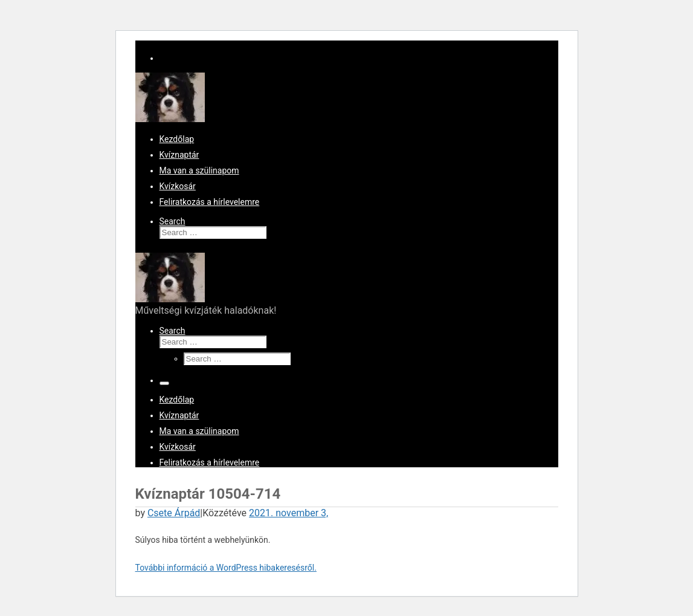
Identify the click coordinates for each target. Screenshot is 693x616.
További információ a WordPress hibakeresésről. (226, 568)
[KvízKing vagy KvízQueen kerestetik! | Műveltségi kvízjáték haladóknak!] (170, 119)
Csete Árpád (174, 513)
